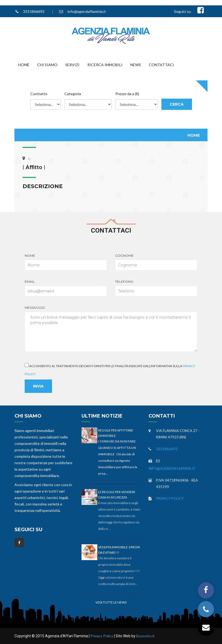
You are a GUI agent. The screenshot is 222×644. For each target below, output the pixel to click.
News (136, 65)
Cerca (177, 104)
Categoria (73, 94)
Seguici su (182, 11)
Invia (38, 386)
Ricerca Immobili (105, 65)
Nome (66, 262)
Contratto (39, 94)
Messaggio (111, 329)
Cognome (156, 262)
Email (66, 288)
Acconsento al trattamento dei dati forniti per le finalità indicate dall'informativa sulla (110, 370)
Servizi (72, 65)
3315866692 (34, 11)
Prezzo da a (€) (127, 94)
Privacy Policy (170, 498)
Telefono (156, 288)
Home (24, 65)
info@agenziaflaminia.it (87, 11)
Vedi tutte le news (111, 602)
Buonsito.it (145, 636)
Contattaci (161, 65)
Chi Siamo (47, 65)
